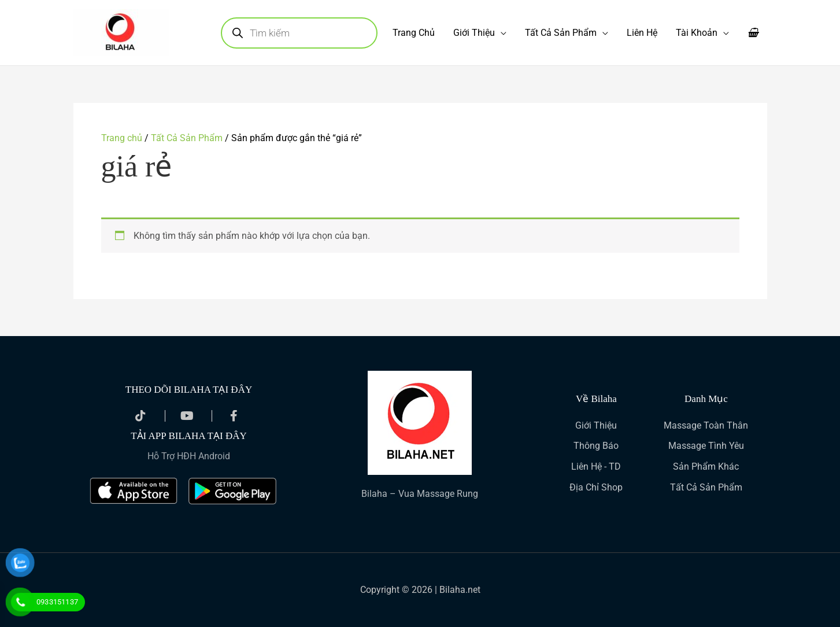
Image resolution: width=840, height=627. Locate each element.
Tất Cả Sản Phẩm (561, 33)
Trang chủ (122, 138)
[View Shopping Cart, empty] (753, 33)
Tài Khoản (697, 33)
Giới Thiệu (474, 33)
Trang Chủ (414, 33)
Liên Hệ (642, 33)
